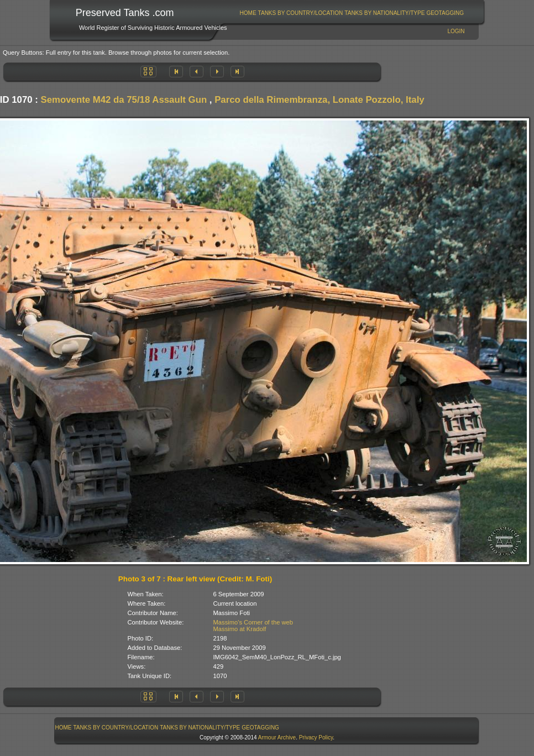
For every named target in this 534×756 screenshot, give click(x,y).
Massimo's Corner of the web (253, 622)
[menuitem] (248, 13)
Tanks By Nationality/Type (384, 13)
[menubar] (352, 13)
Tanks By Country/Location (301, 13)
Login (456, 31)
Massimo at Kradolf (240, 629)
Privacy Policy (316, 737)
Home (248, 13)
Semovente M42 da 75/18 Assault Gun (124, 100)
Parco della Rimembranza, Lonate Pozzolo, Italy (320, 100)
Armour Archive (277, 737)
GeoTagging (445, 13)
